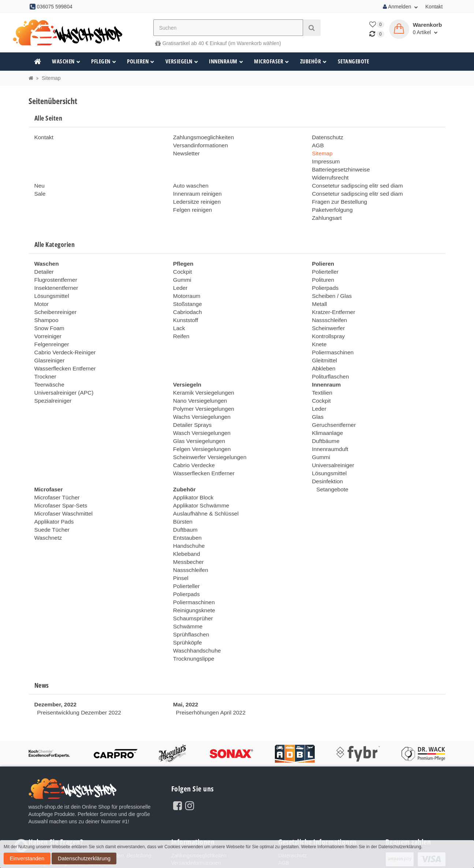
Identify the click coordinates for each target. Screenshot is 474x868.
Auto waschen (189, 181)
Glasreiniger (48, 343)
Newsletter (185, 152)
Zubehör (313, 61)
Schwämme (186, 585)
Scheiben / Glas (330, 285)
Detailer (43, 263)
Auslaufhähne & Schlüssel (203, 483)
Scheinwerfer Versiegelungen (206, 431)
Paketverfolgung (330, 203)
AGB (317, 144)
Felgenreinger (50, 329)
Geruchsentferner (332, 402)
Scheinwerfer (327, 314)
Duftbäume (324, 417)
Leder (180, 277)
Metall (319, 292)
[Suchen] (228, 28)
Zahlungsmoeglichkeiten (201, 137)
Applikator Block (191, 468)
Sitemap (321, 152)
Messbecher (187, 527)
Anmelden (400, 7)
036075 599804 (80, 828)
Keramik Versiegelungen (201, 373)
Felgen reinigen (191, 203)
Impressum (324, 159)
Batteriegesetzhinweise (338, 166)
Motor (41, 292)
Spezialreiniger (51, 380)
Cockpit (182, 263)
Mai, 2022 (184, 660)
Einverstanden (440, 852)
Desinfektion (326, 453)
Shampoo (45, 307)
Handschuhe (188, 512)
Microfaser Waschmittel (61, 483)
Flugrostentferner (54, 270)
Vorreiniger (47, 321)
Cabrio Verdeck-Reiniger (62, 336)
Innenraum (226, 61)
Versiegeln (182, 61)
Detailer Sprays (191, 402)
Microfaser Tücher (55, 468)
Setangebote (354, 61)
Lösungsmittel (50, 285)
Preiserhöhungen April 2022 (208, 667)
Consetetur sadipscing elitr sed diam (353, 181)
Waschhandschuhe (195, 607)
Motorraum (186, 285)
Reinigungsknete (192, 570)
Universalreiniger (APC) (61, 373)
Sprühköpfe (186, 600)
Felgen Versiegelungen (199, 424)
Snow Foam (48, 314)
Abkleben (322, 351)
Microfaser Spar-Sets (58, 475)
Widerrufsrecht (329, 174)
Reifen (180, 321)
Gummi (181, 270)
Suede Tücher (51, 497)
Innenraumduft (328, 424)
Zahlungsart (325, 210)
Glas (317, 395)
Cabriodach (186, 299)
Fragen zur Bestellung (337, 196)
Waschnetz (47, 505)
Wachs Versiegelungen (199, 395)
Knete (319, 329)
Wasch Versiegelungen (199, 409)
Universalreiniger (331, 439)
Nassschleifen (328, 307)
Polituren (322, 270)
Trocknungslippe (192, 614)
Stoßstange (186, 292)
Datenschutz (326, 137)
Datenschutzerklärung (27, 860)
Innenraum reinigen (195, 188)
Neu (39, 181)
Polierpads (324, 277)
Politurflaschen (329, 358)
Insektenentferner (54, 277)
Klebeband (185, 519)
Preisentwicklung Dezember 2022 (75, 667)
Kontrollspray (327, 321)
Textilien (321, 373)
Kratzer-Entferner (331, 299)
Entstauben (186, 505)
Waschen (66, 61)
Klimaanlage (326, 409)
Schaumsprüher (191, 578)
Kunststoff (184, 307)
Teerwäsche (48, 365)
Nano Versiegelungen (198, 380)
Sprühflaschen (190, 592)
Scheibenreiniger (54, 299)
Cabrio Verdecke (192, 439)
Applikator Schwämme (199, 475)
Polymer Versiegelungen (201, 387)
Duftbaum (184, 497)
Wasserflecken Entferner (62, 351)
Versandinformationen (198, 144)
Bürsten (182, 490)
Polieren (141, 61)
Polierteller (324, 263)
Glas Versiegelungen (197, 417)
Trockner (44, 358)
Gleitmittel (323, 343)
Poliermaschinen (331, 336)
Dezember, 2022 (54, 660)
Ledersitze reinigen (195, 196)
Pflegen (104, 61)
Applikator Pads (52, 490)
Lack (179, 314)
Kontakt (434, 7)
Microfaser (272, 61)
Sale (40, 188)
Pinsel (180, 541)
